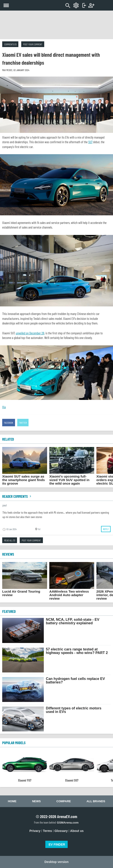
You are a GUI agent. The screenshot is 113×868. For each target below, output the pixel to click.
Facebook (9, 423)
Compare (64, 801)
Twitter (23, 423)
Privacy (35, 831)
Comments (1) (10, 44)
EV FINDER (57, 844)
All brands (96, 801)
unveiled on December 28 (30, 333)
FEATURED (9, 611)
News (36, 801)
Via (4, 407)
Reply (106, 529)
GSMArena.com (68, 823)
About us (77, 831)
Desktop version (56, 862)
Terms (47, 831)
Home (12, 801)
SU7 (90, 142)
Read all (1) (10, 540)
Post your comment (33, 44)
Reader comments (17, 496)
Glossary (61, 831)
